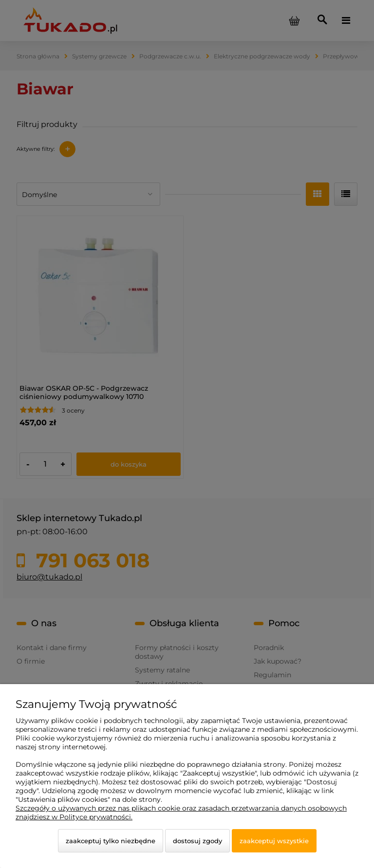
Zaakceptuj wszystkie (274, 841)
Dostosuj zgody (197, 841)
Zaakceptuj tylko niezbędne (111, 841)
